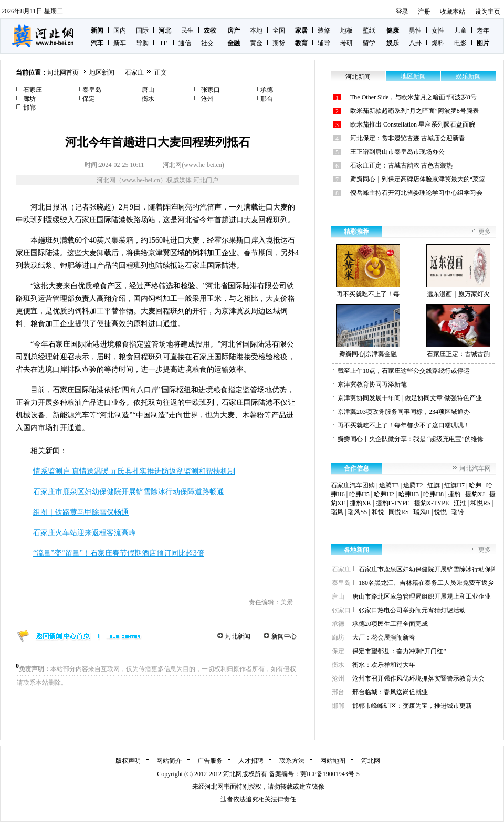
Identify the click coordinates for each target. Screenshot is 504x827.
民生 (187, 30)
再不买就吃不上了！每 (368, 271)
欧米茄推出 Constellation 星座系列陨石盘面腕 (413, 124)
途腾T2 (413, 485)
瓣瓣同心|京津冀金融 (368, 331)
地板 (346, 30)
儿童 (460, 30)
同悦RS (399, 512)
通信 (185, 43)
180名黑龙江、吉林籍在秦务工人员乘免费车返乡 (426, 583)
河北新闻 (238, 636)
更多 (485, 232)
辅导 (324, 43)
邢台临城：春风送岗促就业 (390, 692)
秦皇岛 (92, 90)
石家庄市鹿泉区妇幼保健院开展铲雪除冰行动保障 (428, 569)
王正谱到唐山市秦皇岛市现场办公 (397, 152)
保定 (89, 99)
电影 (460, 43)
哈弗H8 (433, 494)
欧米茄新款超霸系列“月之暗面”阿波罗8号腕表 (414, 111)
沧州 (207, 99)
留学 (369, 43)
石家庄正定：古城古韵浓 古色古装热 (401, 165)
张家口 (211, 90)
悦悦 (440, 512)
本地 (256, 30)
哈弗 (475, 485)
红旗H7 (454, 485)
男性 (415, 30)
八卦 (415, 43)
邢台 (267, 99)
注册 (424, 12)
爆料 (438, 43)
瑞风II (422, 512)
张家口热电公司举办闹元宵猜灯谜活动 (412, 610)
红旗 (434, 485)
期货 (279, 43)
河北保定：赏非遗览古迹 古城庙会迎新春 (408, 138)
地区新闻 (102, 72)
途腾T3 (389, 485)
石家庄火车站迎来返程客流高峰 (85, 533)
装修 (324, 30)
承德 (267, 90)
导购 (142, 43)
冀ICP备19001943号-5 (330, 774)
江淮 (460, 503)
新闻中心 (284, 636)
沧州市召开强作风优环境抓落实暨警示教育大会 (418, 678)
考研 (346, 43)
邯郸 (29, 108)
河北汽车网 (475, 468)
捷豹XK (360, 503)
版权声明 (128, 761)
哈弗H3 (409, 494)
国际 (142, 30)
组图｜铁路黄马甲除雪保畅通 (81, 512)
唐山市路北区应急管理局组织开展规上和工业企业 (422, 596)
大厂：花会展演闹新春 (384, 637)
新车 (120, 43)
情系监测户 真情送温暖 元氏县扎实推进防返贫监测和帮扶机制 (134, 471)
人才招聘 (251, 761)
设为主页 (488, 12)
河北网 (371, 761)
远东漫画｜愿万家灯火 (458, 271)
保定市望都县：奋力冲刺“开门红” (399, 651)
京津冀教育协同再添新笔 (372, 384)
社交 (207, 43)
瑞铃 (458, 512)
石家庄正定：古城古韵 (458, 331)
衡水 (148, 99)
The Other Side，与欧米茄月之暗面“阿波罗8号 (413, 97)
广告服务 (210, 761)
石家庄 (134, 72)
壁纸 (369, 30)
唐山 (148, 90)
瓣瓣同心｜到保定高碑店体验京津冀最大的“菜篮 (418, 179)
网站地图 (333, 761)
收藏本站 (453, 12)
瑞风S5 (357, 512)
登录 (402, 12)
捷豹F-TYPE (393, 503)
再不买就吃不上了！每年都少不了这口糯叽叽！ (404, 425)
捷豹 (454, 494)
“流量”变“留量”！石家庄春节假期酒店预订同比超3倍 (119, 553)
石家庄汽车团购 (353, 485)
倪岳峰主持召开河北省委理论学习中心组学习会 (416, 193)
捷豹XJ (475, 494)
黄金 (256, 43)
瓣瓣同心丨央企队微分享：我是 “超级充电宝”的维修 (411, 439)
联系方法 (292, 761)
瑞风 (337, 512)
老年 (483, 30)
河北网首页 (63, 72)
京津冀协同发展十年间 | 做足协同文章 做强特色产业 (410, 398)
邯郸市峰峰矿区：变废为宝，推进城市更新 (412, 706)
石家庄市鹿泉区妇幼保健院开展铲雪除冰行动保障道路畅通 (129, 492)
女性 (438, 30)
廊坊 (29, 99)
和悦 (378, 512)
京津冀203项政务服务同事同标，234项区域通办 (404, 412)
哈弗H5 (359, 494)
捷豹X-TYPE (432, 503)
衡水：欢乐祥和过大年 (384, 665)
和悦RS (481, 503)
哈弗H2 (384, 494)
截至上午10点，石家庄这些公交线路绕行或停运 (404, 371)
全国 (279, 30)
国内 (120, 30)
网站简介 (169, 761)
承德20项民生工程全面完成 (390, 624)
